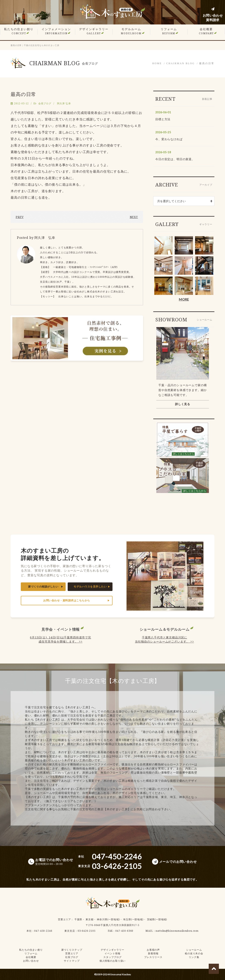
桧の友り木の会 (194, 953)
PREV (20, 217)
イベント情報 (112, 953)
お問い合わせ (31, 961)
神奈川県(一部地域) (108, 919)
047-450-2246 (43, 931)
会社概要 (206, 31)
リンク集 (194, 957)
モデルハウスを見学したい (90, 587)
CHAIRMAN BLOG (181, 63)
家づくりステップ (72, 950)
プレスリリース (153, 957)
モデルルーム (131, 31)
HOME (157, 63)
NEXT (134, 217)
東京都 (90, 919)
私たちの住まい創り (19, 31)
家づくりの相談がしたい (43, 587)
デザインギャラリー (94, 31)
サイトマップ (72, 961)
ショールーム (194, 950)
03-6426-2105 (87, 931)
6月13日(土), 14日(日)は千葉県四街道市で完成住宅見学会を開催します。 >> (61, 639)
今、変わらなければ (169, 139)
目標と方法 (163, 119)
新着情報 (153, 953)
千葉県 (78, 919)
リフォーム (169, 31)
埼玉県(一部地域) (133, 919)
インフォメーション (56, 31)
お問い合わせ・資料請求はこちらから (67, 600)
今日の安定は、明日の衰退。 (175, 159)
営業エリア (64, 919)
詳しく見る (183, 404)
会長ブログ (45, 103)
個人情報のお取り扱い (112, 961)
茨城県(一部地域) (157, 919)
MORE (184, 299)
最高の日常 (207, 63)
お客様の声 (153, 950)
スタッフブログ (112, 957)
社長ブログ (72, 957)
